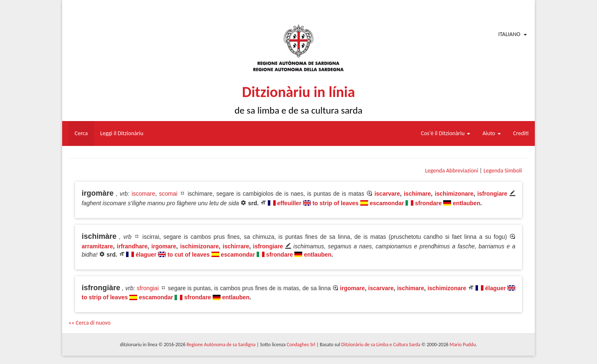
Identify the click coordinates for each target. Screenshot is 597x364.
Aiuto (492, 133)
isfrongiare (492, 194)
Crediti (521, 133)
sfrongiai (148, 288)
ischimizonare (454, 194)
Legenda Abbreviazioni (451, 171)
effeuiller (289, 203)
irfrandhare (132, 246)
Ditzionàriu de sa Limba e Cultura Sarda (381, 345)
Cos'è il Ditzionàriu (445, 133)
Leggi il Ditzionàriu (122, 133)
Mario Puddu (462, 345)
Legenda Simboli (503, 171)
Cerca (81, 133)
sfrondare (428, 203)
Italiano (509, 34)
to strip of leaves (336, 203)
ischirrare (236, 246)
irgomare (164, 246)
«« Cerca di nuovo (90, 323)
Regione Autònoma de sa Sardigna (221, 345)
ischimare (417, 194)
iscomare (143, 194)
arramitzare (97, 246)
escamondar (387, 203)
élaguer (146, 255)
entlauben (466, 203)
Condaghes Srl (301, 345)
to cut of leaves (189, 255)
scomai (168, 194)
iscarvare (387, 194)
